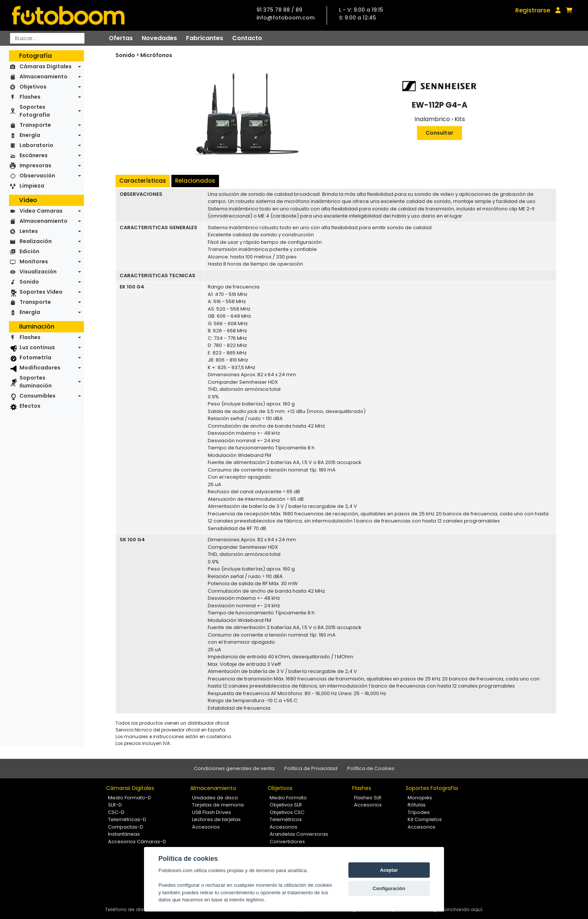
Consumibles (37, 396)
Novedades (159, 38)
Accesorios (206, 827)
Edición (29, 251)
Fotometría (35, 357)
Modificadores (40, 368)
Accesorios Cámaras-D (137, 842)
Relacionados (195, 181)
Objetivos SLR (286, 805)
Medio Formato (288, 798)
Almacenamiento (43, 77)
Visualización (38, 272)
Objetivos (33, 87)
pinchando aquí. (463, 909)
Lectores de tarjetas (216, 819)
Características (143, 181)
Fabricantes (205, 38)
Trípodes (419, 812)
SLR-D (115, 805)
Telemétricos (286, 819)
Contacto (247, 38)
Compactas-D (126, 827)
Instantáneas (124, 834)
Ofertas (121, 38)
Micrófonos (156, 55)
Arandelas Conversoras (299, 834)
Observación (37, 176)
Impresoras (35, 165)
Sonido (29, 282)
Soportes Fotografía (35, 111)
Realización (36, 241)
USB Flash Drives (211, 812)
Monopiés (420, 798)
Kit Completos (425, 819)
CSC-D (116, 812)
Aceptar (389, 870)
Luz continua (37, 347)
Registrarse (533, 10)
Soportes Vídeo (41, 292)
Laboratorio (36, 145)
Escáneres (34, 155)
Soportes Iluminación (36, 382)
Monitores (34, 261)
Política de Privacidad (311, 768)
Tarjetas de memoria (218, 805)
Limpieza (32, 186)
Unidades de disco (215, 798)
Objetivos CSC (287, 812)
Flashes (30, 97)
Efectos (30, 406)
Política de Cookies (371, 768)
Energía (30, 135)
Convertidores (287, 842)
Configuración (389, 888)
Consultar (439, 133)
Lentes (29, 231)
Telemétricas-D (127, 819)
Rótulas (417, 805)
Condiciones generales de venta (234, 768)
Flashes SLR (368, 798)
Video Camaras (41, 211)
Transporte (35, 125)
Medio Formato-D (130, 798)
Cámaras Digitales (46, 66)
